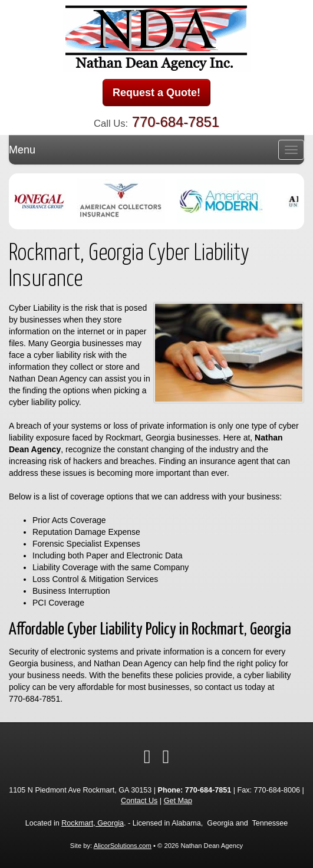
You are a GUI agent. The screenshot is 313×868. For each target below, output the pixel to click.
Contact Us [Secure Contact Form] (139, 801)
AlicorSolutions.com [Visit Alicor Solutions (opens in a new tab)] (123, 846)
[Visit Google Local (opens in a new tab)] (166, 757)
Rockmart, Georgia (93, 823)
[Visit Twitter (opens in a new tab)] (147, 757)
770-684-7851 (176, 122)
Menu (22, 150)
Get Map (178, 801)
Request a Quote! (156, 93)
